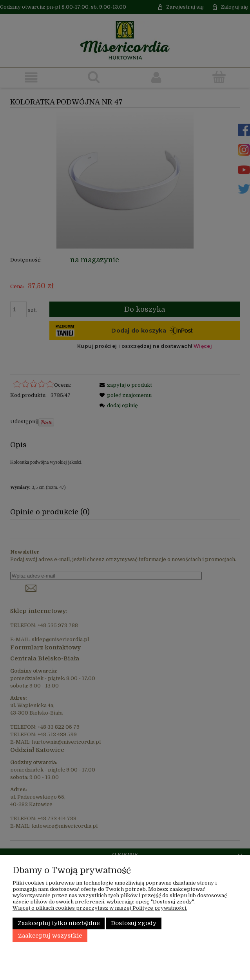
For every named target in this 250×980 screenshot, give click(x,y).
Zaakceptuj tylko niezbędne (59, 923)
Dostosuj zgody (134, 923)
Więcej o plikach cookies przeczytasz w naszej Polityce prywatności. (100, 908)
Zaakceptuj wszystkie (50, 936)
